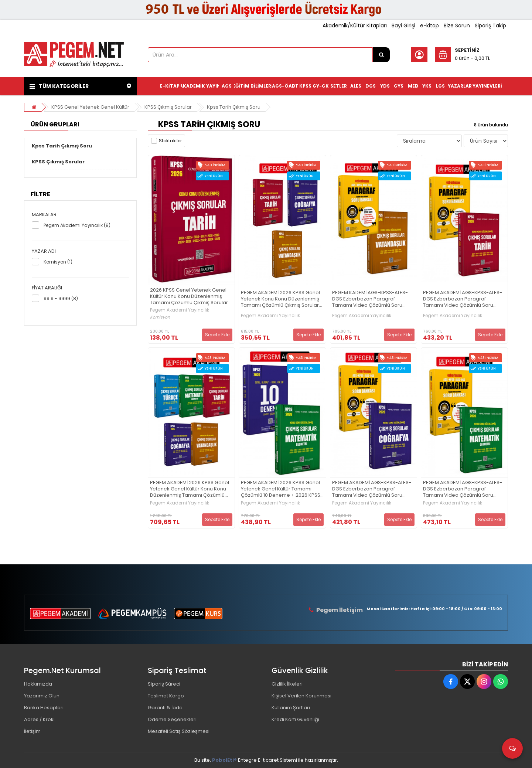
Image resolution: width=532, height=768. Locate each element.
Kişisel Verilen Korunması (301, 696)
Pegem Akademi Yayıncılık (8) (77, 225)
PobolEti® (224, 760)
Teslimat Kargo (166, 696)
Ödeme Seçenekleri (172, 719)
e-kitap (429, 26)
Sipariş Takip (490, 26)
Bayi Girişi (403, 26)
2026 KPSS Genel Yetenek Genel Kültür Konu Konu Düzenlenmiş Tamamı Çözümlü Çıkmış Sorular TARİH (189, 297)
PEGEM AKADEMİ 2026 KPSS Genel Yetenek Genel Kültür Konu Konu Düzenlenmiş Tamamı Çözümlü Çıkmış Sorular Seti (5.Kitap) (190, 489)
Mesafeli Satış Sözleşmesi (179, 731)
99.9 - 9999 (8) (61, 298)
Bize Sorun (457, 26)
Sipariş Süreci (164, 684)
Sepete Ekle (217, 335)
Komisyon (160, 317)
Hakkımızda (38, 684)
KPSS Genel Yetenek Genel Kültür (90, 107)
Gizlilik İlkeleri (287, 684)
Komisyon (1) (58, 262)
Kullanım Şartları (291, 708)
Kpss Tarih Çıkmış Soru (234, 107)
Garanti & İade (165, 708)
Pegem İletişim (340, 610)
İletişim (32, 731)
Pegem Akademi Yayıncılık (180, 310)
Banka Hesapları (44, 708)
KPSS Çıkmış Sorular (168, 107)
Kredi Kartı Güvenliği (295, 719)
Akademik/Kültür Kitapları (355, 26)
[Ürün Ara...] (381, 55)
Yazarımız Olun (42, 696)
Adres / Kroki (39, 719)
